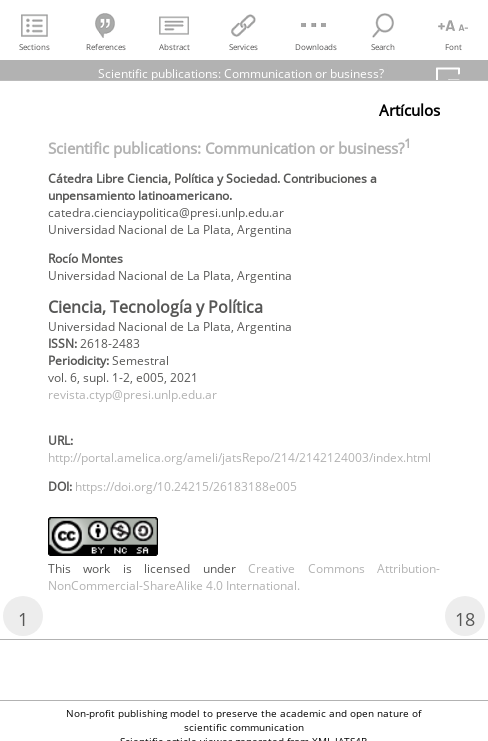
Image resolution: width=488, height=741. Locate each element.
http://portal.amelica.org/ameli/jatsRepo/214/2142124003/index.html (239, 457)
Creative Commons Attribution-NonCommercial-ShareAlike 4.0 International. (244, 577)
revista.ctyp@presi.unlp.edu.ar (132, 394)
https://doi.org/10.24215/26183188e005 (186, 486)
